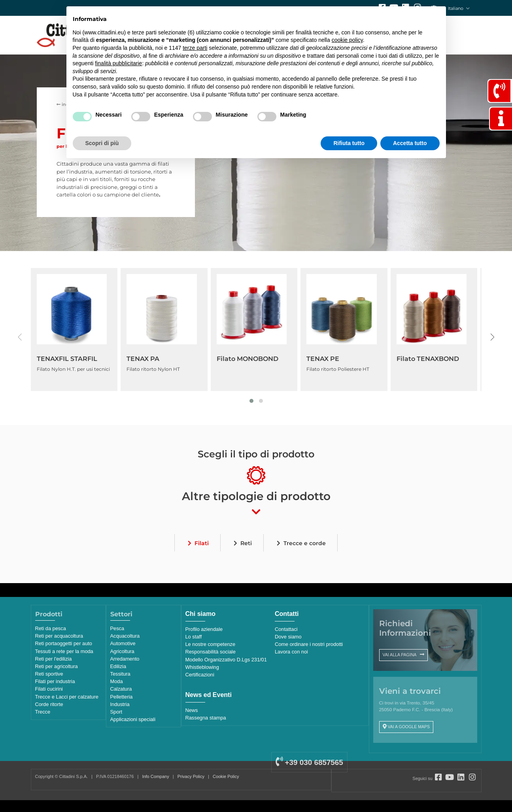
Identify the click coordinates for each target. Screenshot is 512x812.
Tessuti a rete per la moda (64, 651)
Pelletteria (122, 697)
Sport (116, 712)
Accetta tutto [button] (410, 143)
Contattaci (286, 629)
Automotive (123, 643)
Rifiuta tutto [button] (349, 143)
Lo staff (194, 637)
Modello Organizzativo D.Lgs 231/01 (226, 660)
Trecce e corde (305, 543)
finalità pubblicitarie (118, 63)
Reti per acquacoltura (59, 636)
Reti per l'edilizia (54, 659)
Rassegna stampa (206, 718)
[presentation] (20, 337)
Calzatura (121, 689)
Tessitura (120, 674)
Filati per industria (55, 681)
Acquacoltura (125, 636)
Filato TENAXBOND (428, 359)
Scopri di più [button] (102, 143)
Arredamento (125, 659)
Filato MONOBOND (247, 359)
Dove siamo (288, 637)
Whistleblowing (202, 667)
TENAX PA (143, 359)
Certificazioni (200, 675)
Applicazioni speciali (133, 719)
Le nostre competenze (211, 644)
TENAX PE (323, 359)
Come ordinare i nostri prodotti (309, 644)
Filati (202, 543)
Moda (117, 681)
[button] (251, 401)
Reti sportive (49, 674)
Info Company (155, 776)
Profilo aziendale (204, 629)
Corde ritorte (49, 704)
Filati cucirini (49, 689)
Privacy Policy (191, 776)
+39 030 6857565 (309, 762)
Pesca (117, 628)
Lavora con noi (291, 652)
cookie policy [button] (347, 40)
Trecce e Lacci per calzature (67, 697)
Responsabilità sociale (211, 652)
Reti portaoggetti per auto (64, 643)
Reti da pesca (51, 628)
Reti (246, 543)
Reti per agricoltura (57, 666)
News (192, 710)
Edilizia (118, 666)
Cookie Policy (226, 776)
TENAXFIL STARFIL (67, 359)
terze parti (195, 48)
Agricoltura (122, 651)
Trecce (43, 712)
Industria (120, 704)
